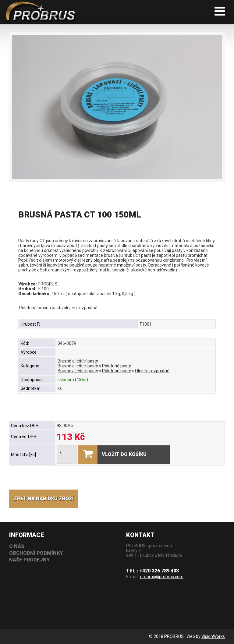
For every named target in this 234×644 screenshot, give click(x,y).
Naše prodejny (29, 560)
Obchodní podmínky (36, 553)
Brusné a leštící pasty (78, 361)
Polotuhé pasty (117, 366)
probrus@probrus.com (162, 577)
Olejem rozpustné (152, 371)
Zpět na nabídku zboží (44, 499)
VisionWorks (213, 636)
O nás (17, 546)
